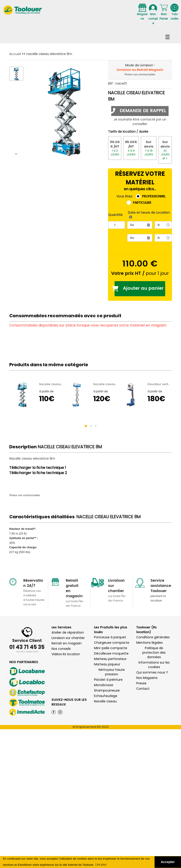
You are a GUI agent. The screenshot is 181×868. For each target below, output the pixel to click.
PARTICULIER (142, 203)
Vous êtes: (125, 196)
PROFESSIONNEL (154, 196)
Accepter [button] (168, 862)
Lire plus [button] (101, 865)
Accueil (15, 54)
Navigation (90, 35)
